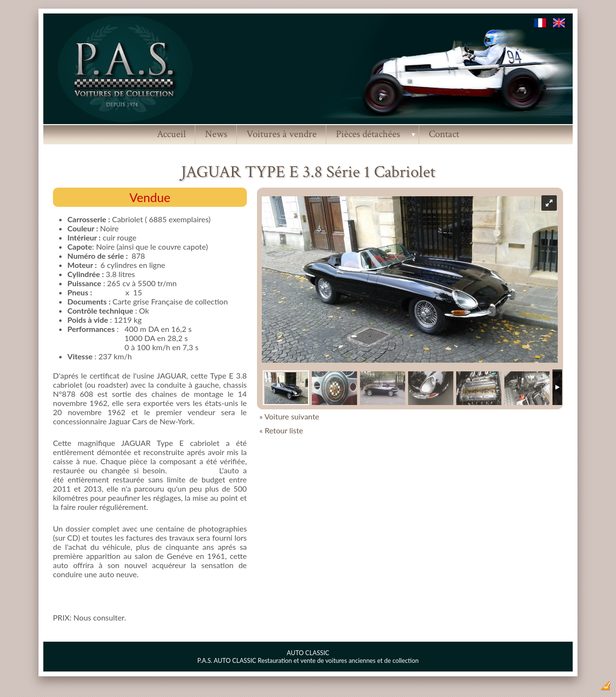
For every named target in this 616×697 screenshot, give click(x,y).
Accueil (171, 134)
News (216, 134)
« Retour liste (281, 430)
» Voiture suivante (289, 416)
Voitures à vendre (282, 134)
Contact (444, 134)
